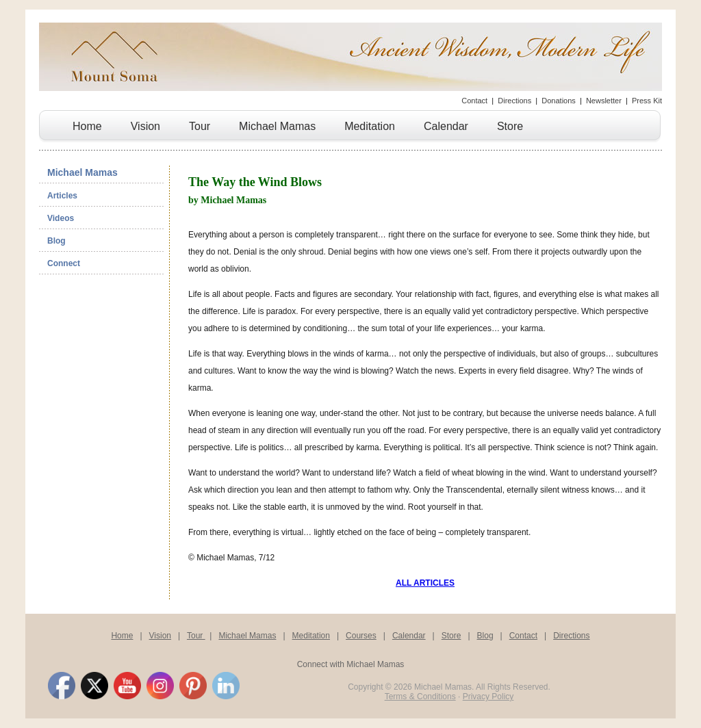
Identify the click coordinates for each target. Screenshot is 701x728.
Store (510, 126)
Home (87, 126)
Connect (64, 263)
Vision (145, 126)
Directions (514, 101)
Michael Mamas (277, 126)
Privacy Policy (488, 697)
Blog (56, 241)
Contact (474, 101)
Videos (61, 218)
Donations (559, 101)
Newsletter (604, 101)
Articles (62, 196)
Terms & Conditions (420, 697)
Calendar (446, 126)
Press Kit (647, 101)
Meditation (370, 126)
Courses (361, 636)
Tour (200, 126)
